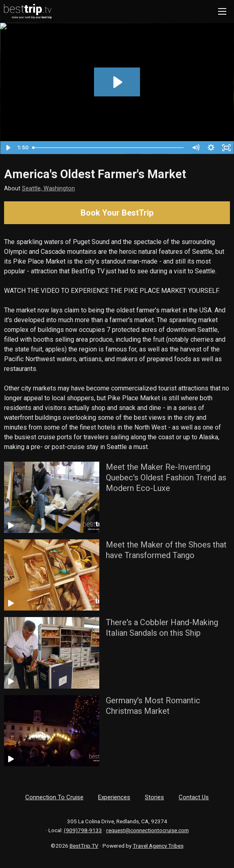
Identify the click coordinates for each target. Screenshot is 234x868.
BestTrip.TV (84, 846)
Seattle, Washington (48, 189)
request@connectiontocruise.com (148, 830)
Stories (154, 797)
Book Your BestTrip (117, 213)
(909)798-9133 (83, 830)
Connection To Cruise (54, 797)
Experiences (114, 797)
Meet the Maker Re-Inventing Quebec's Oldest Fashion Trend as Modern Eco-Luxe (166, 478)
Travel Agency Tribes (158, 846)
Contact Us (194, 797)
